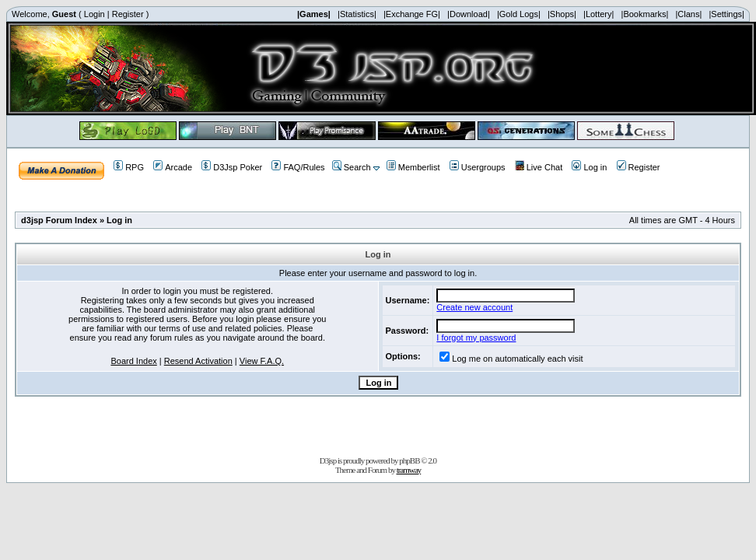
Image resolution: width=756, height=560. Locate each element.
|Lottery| (598, 14)
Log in (589, 167)
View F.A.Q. (262, 361)
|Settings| (726, 14)
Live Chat (539, 167)
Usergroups (478, 167)
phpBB (409, 460)
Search (352, 167)
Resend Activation (198, 361)
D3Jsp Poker (232, 167)
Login (94, 14)
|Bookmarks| (645, 14)
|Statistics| (357, 14)
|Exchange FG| (412, 14)
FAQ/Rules (298, 167)
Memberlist (413, 167)
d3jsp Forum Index (59, 220)
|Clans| (688, 14)
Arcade (173, 167)
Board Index (133, 361)
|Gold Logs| (519, 14)
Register (128, 14)
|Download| (469, 14)
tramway (409, 470)
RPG (129, 167)
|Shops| (562, 14)
